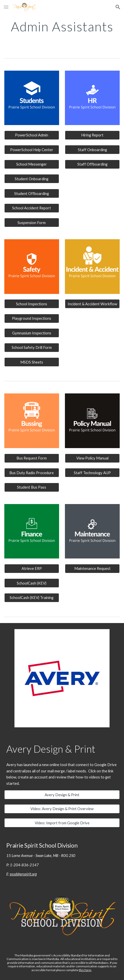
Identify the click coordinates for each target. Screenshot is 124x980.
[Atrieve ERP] (32, 569)
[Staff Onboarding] (92, 150)
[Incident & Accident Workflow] (92, 304)
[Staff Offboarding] (92, 164)
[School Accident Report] (32, 208)
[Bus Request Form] (32, 458)
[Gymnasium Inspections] (32, 333)
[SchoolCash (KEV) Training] (32, 598)
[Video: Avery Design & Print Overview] (62, 809)
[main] (62, 27)
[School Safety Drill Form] (32, 348)
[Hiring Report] (92, 135)
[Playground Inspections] (32, 318)
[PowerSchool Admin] (32, 135)
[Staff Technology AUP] (92, 473)
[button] (6, 7)
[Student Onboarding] (32, 179)
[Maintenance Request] (92, 569)
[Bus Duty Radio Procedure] (32, 473)
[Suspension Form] (32, 223)
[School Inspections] (32, 304)
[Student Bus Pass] (32, 487)
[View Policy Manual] (92, 458)
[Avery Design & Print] (62, 795)
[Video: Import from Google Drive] (62, 823)
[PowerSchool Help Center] (32, 150)
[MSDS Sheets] (32, 362)
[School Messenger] (32, 164)
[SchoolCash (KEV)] (32, 583)
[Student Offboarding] (32, 193)
